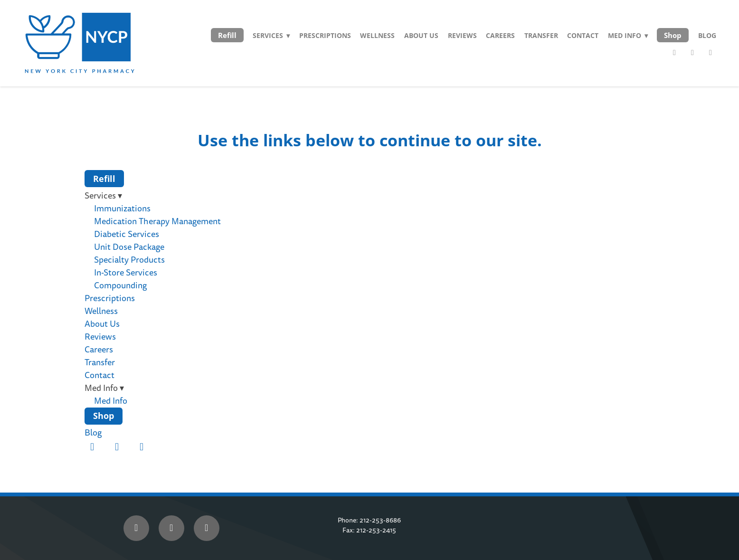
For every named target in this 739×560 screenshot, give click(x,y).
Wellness (377, 35)
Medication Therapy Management (157, 222)
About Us (421, 35)
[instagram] (711, 53)
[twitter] (692, 53)
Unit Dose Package (129, 247)
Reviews (462, 35)
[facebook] (674, 53)
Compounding (120, 286)
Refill (227, 35)
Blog (707, 35)
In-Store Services (126, 273)
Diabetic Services (127, 234)
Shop (673, 35)
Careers (500, 35)
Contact (583, 35)
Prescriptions (325, 35)
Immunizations (122, 209)
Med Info (111, 401)
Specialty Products (129, 260)
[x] (171, 528)
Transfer (541, 35)
